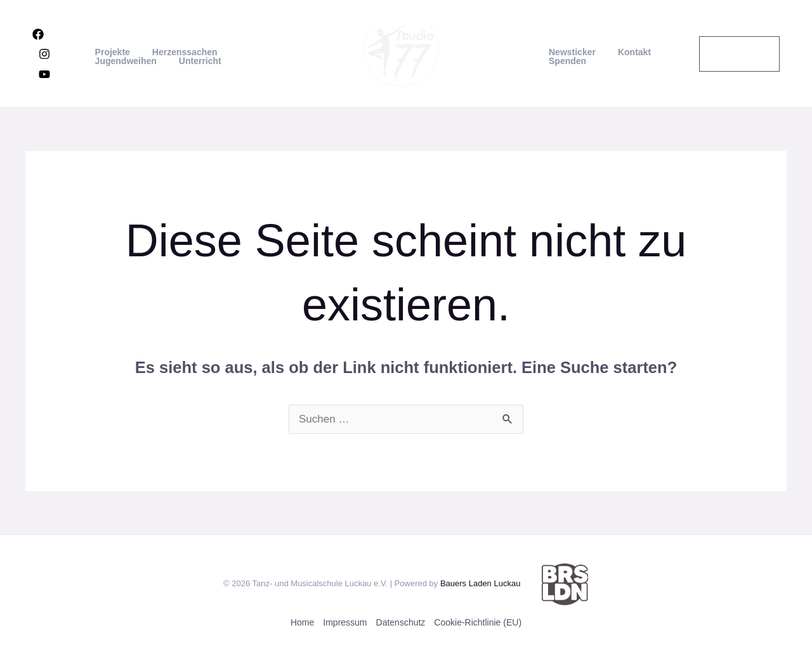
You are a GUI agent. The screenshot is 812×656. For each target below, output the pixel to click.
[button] (737, 54)
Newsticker (570, 52)
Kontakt (627, 52)
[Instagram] (44, 54)
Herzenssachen (180, 52)
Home (302, 622)
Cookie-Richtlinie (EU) (478, 622)
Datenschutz (401, 622)
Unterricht (196, 61)
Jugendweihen (125, 61)
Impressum (345, 622)
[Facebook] (38, 34)
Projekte (112, 52)
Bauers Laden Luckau (480, 583)
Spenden (566, 61)
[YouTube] (44, 74)
